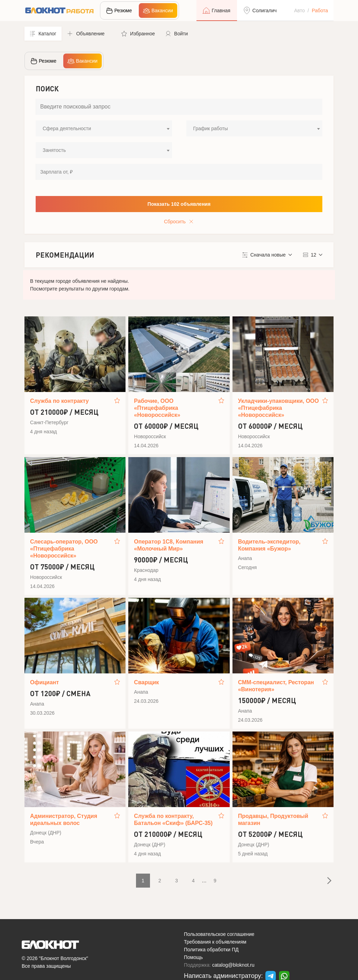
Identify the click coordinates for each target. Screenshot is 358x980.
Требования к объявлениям (215, 942)
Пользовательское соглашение (219, 934)
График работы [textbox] (211, 128)
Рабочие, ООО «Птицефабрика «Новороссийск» (157, 408)
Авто (299, 10)
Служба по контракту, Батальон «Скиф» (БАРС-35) (173, 820)
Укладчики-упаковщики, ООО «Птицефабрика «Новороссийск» (278, 408)
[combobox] (104, 128)
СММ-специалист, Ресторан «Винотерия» (276, 686)
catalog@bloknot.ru (233, 965)
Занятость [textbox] (54, 150)
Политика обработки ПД (211, 950)
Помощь (193, 957)
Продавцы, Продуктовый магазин (273, 820)
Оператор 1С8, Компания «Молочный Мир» (169, 545)
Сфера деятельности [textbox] (67, 128)
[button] (89, 34)
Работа (320, 10)
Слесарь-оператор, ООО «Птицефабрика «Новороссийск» (64, 549)
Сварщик (146, 682)
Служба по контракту (59, 401)
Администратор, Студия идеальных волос (64, 820)
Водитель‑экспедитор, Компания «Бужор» (269, 545)
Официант (44, 682)
